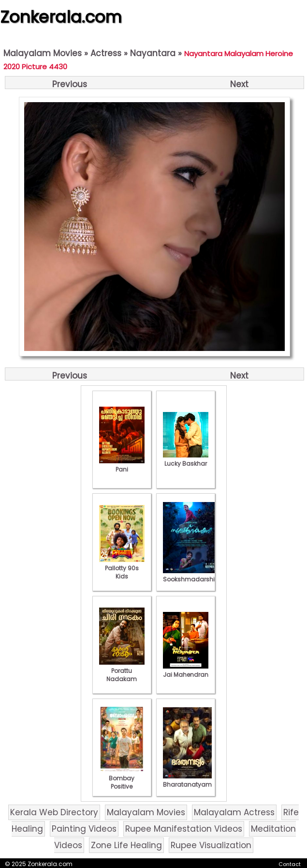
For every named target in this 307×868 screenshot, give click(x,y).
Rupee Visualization (211, 845)
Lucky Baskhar (186, 459)
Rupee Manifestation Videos (184, 829)
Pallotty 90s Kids (122, 568)
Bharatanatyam (187, 780)
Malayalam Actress (234, 812)
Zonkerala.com (61, 17)
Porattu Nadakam (122, 671)
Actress (106, 53)
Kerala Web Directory (54, 812)
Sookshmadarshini (191, 575)
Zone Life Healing (126, 845)
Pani (122, 465)
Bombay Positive (122, 778)
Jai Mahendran (186, 670)
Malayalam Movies (43, 53)
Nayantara (153, 53)
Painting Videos (84, 829)
